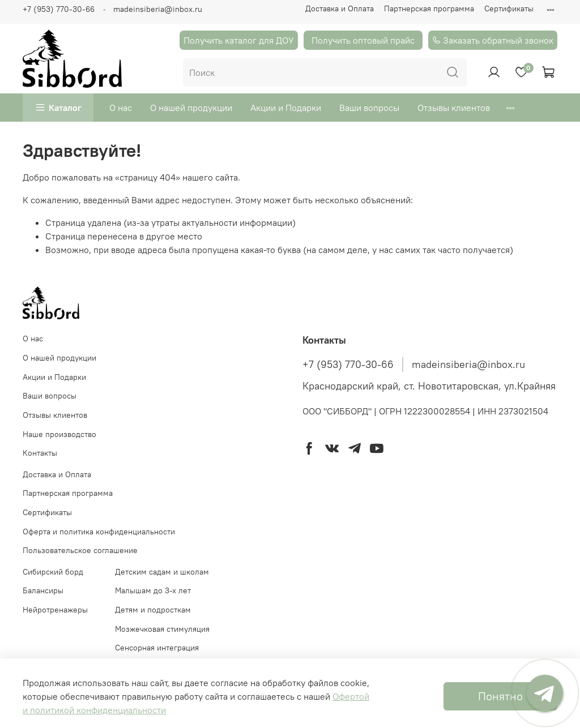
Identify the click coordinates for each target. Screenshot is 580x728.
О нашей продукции (191, 108)
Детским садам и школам (162, 572)
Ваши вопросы (369, 108)
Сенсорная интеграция (157, 648)
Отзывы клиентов (454, 108)
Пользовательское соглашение (80, 550)
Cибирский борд (53, 572)
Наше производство (59, 434)
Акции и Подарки (286, 108)
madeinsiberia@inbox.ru (158, 9)
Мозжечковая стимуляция (162, 629)
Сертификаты (509, 8)
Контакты (40, 453)
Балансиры (43, 590)
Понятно (500, 696)
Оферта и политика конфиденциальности (99, 532)
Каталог (65, 108)
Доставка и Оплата (340, 8)
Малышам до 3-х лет (153, 590)
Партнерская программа (429, 8)
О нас (121, 108)
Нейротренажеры (55, 610)
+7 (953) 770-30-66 (59, 9)
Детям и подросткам (153, 610)
